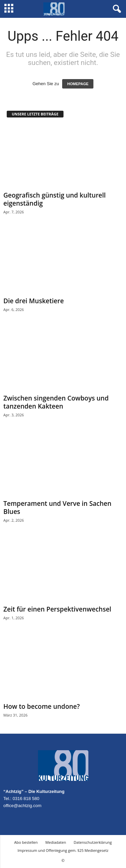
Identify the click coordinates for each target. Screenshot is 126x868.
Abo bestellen (26, 842)
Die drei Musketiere (34, 301)
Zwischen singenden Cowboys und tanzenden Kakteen (56, 402)
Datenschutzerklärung (93, 842)
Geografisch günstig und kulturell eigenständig (55, 199)
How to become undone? (41, 706)
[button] (116, 9)
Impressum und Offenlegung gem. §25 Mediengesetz (63, 850)
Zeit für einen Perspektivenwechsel (57, 609)
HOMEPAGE (78, 84)
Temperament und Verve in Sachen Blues (57, 508)
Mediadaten (56, 842)
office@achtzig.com (22, 806)
